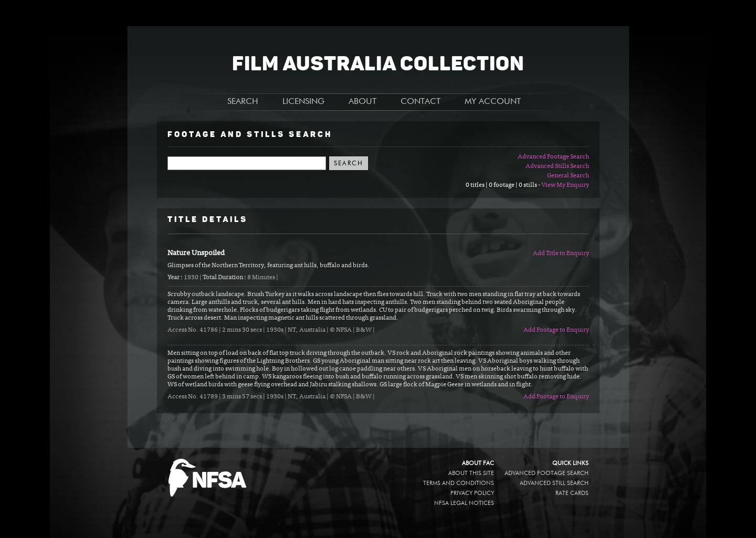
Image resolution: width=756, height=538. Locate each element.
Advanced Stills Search (557, 166)
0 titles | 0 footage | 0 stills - (503, 185)
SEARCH (243, 102)
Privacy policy (472, 493)
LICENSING (303, 102)
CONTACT (421, 102)
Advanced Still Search (554, 483)
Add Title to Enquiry (561, 254)
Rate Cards (572, 493)
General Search (568, 176)
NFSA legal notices (464, 503)
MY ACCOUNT (493, 102)
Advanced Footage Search (553, 157)
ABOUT (363, 102)
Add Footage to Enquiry (556, 330)
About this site (471, 473)
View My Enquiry (565, 185)
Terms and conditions (459, 483)
